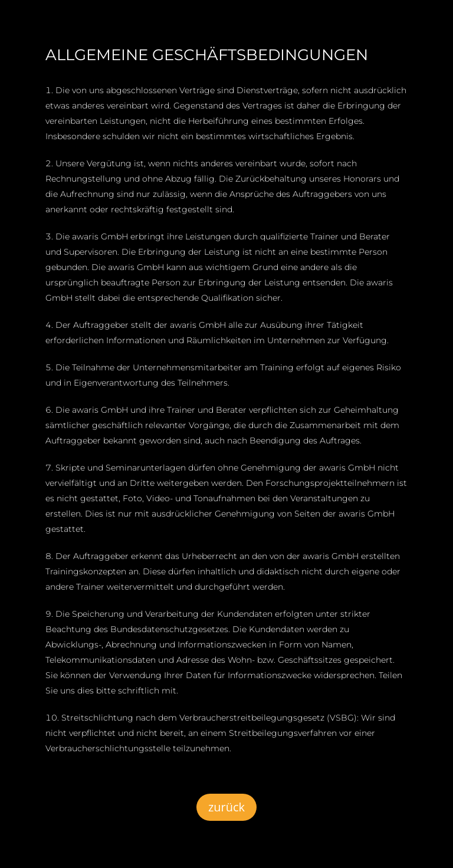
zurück (226, 807)
